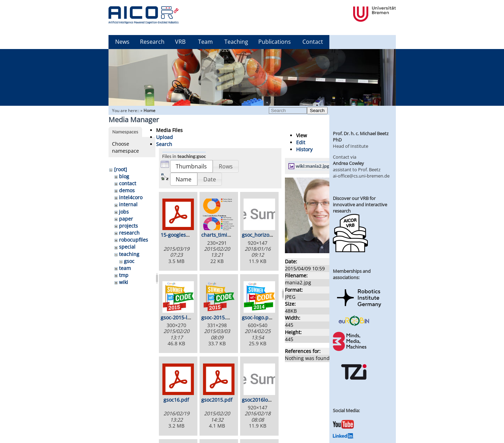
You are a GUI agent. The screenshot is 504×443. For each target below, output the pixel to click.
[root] (121, 169)
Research (152, 42)
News (122, 42)
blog (124, 176)
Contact (313, 42)
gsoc (129, 261)
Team (205, 42)
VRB (180, 42)
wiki (124, 282)
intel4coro (131, 197)
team (125, 268)
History (304, 149)
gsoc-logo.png (258, 317)
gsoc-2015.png (218, 317)
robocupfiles (134, 240)
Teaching (236, 42)
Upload (164, 137)
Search (317, 110)
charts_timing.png (222, 235)
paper (126, 219)
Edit (301, 142)
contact (128, 183)
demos (127, 190)
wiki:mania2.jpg (312, 166)
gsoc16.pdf (176, 400)
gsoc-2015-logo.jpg (183, 317)
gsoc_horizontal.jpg (264, 235)
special (127, 247)
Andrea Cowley (348, 163)
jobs (124, 212)
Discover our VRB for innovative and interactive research (360, 205)
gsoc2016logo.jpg (262, 400)
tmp (124, 275)
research (129, 233)
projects (128, 226)
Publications (275, 42)
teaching (129, 254)
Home (149, 110)
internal (128, 204)
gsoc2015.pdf (217, 400)
